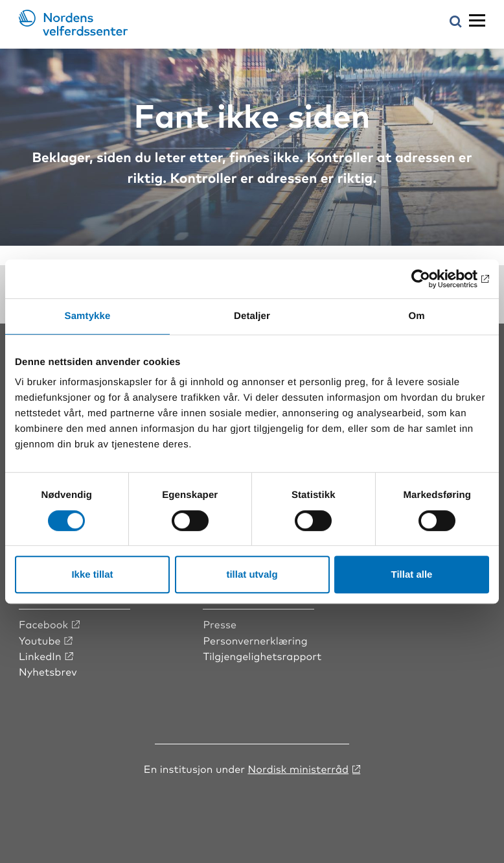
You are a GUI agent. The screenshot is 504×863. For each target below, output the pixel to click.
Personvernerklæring (255, 640)
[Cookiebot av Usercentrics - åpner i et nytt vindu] (432, 279)
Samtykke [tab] (88, 316)
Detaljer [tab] (252, 316)
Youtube (40, 640)
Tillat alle (412, 574)
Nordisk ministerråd (298, 768)
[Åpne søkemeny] (456, 22)
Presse (220, 624)
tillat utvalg (252, 574)
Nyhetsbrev (48, 671)
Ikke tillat (92, 574)
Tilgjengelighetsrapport (262, 656)
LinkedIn (40, 656)
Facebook (43, 624)
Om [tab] (416, 316)
